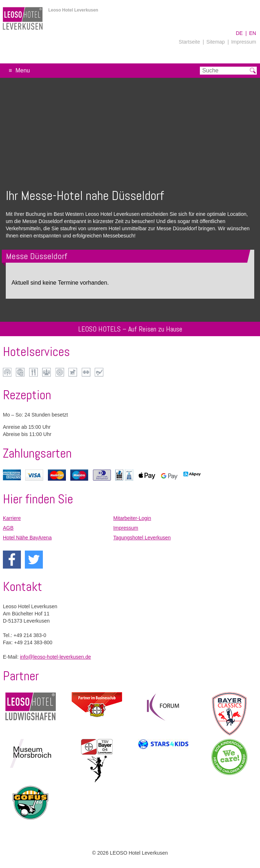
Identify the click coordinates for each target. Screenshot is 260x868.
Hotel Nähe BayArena (27, 538)
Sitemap (216, 42)
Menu (23, 70)
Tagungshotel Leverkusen (142, 538)
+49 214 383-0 (30, 635)
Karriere (12, 518)
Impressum (244, 42)
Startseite (189, 42)
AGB (8, 528)
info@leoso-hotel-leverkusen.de (55, 657)
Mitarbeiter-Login (132, 518)
